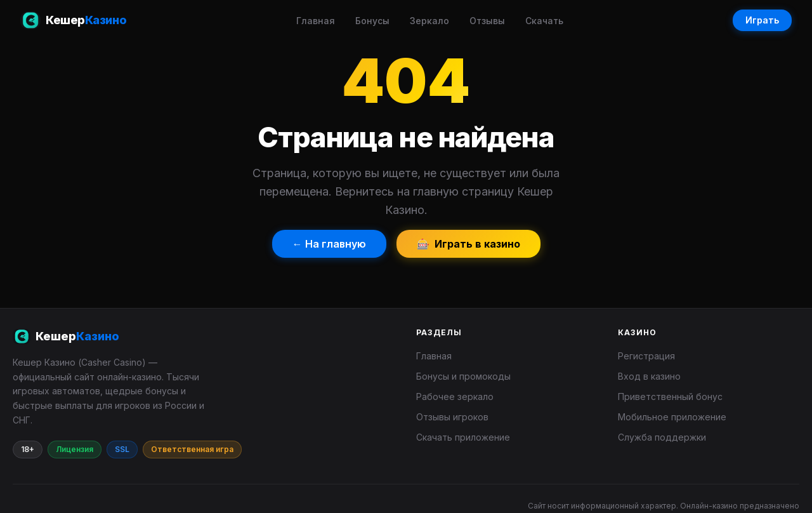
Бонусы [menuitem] (372, 21)
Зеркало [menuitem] (429, 21)
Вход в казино (649, 376)
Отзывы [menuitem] (487, 21)
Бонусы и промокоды (463, 376)
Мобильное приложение (672, 417)
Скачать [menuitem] (544, 21)
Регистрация (646, 356)
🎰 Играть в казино (468, 244)
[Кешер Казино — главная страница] (73, 20)
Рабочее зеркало (455, 396)
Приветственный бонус (670, 396)
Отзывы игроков (452, 417)
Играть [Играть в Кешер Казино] (762, 20)
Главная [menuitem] (316, 21)
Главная (434, 356)
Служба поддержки (662, 437)
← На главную (329, 244)
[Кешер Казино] (204, 336)
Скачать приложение (463, 437)
